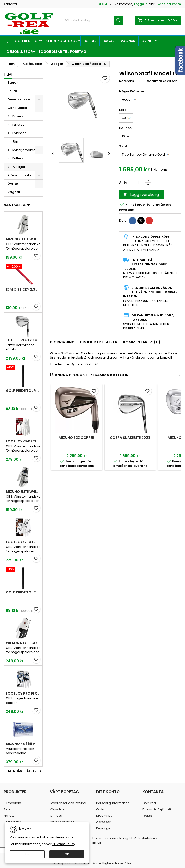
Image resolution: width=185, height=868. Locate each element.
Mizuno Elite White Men (23, 239)
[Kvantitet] (138, 183)
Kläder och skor (62, 41)
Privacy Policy (64, 844)
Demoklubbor (20, 52)
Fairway (18, 125)
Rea (7, 809)
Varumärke (157, 81)
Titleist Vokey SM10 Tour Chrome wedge (23, 340)
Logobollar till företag (63, 52)
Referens (127, 81)
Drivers (18, 116)
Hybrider (19, 133)
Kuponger (104, 828)
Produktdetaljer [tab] (99, 342)
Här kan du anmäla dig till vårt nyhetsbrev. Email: (125, 841)
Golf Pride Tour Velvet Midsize (23, 592)
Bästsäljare (17, 205)
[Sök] (92, 20)
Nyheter (10, 816)
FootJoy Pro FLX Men (23, 693)
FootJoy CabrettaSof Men (23, 441)
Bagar (109, 41)
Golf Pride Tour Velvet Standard (23, 391)
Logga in (141, 4)
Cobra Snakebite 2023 (130, 438)
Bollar (90, 41)
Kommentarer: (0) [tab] (142, 342)
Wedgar (19, 167)
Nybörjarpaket (24, 150)
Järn (16, 141)
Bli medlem (12, 803)
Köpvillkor (57, 809)
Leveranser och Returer (68, 803)
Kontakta (10, 4)
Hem (8, 74)
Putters (18, 158)
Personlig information (113, 803)
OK (67, 854)
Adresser (103, 822)
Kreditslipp (104, 816)
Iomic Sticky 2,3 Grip (23, 289)
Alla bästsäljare (25, 771)
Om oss (56, 816)
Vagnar (128, 41)
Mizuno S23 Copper (77, 438)
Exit (27, 854)
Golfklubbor (27, 41)
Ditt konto (108, 792)
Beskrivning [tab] (62, 342)
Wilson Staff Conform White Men (23, 643)
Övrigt (148, 41)
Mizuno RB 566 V (20, 744)
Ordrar (101, 809)
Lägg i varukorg (141, 194)
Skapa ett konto (168, 4)
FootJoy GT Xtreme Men (23, 542)
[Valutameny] (105, 4)
